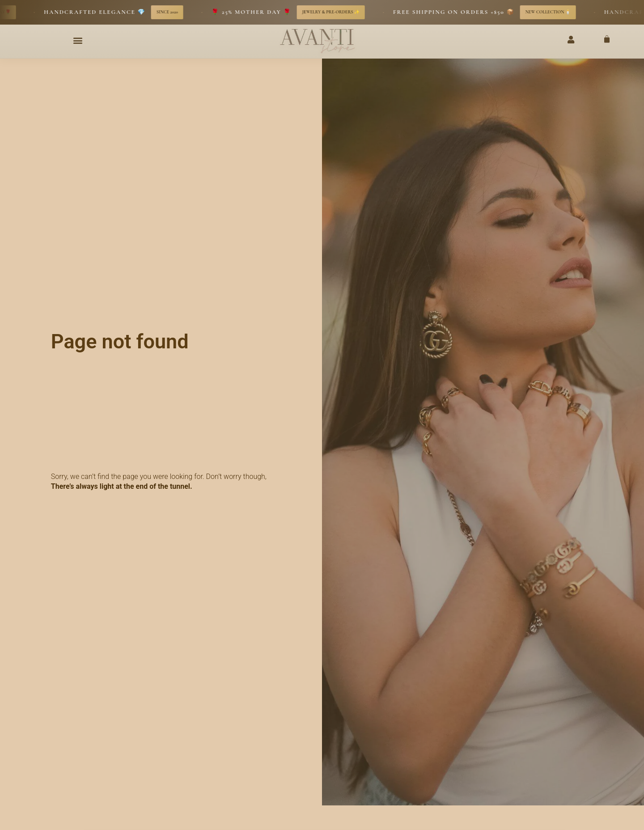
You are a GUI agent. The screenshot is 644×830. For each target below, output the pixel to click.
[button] (78, 40)
